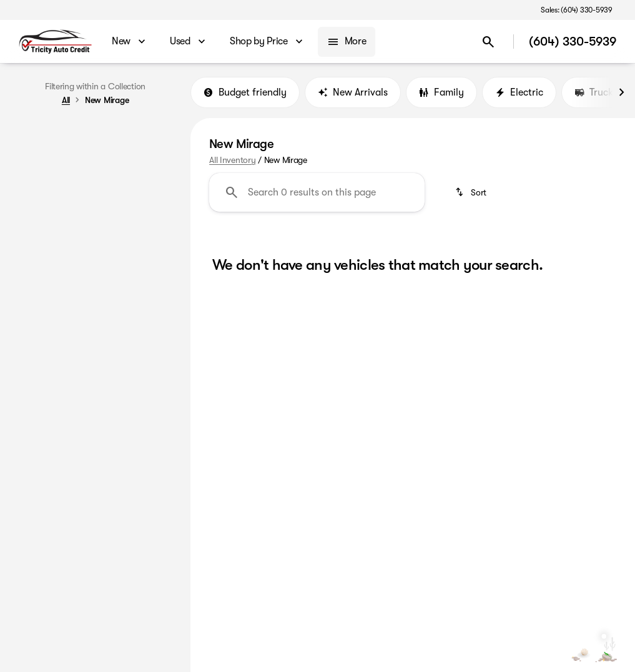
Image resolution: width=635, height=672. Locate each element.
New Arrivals (353, 93)
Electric (519, 93)
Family (441, 93)
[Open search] (488, 42)
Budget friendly (245, 93)
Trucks (596, 93)
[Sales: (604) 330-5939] (577, 10)
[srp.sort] (472, 194)
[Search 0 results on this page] (317, 194)
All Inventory (232, 161)
